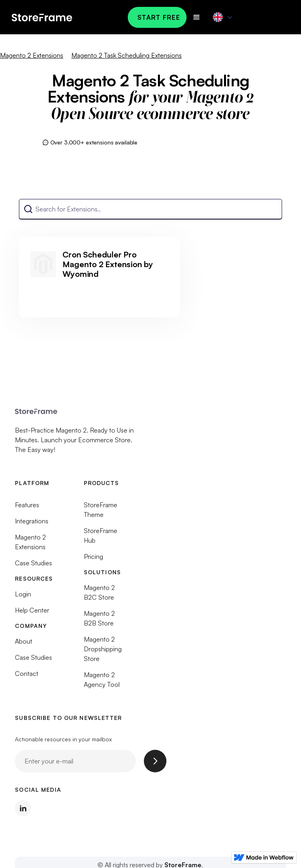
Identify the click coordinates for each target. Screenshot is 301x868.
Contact (27, 676)
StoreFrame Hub (101, 538)
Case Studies (33, 566)
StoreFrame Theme (101, 512)
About (24, 644)
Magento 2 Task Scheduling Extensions (127, 55)
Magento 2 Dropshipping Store (103, 652)
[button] (197, 17)
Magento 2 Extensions (32, 55)
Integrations (32, 524)
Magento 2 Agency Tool (102, 682)
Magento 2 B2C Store (99, 595)
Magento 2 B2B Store (99, 621)
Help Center (32, 613)
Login (23, 597)
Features (27, 508)
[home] (58, 17)
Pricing (93, 559)
